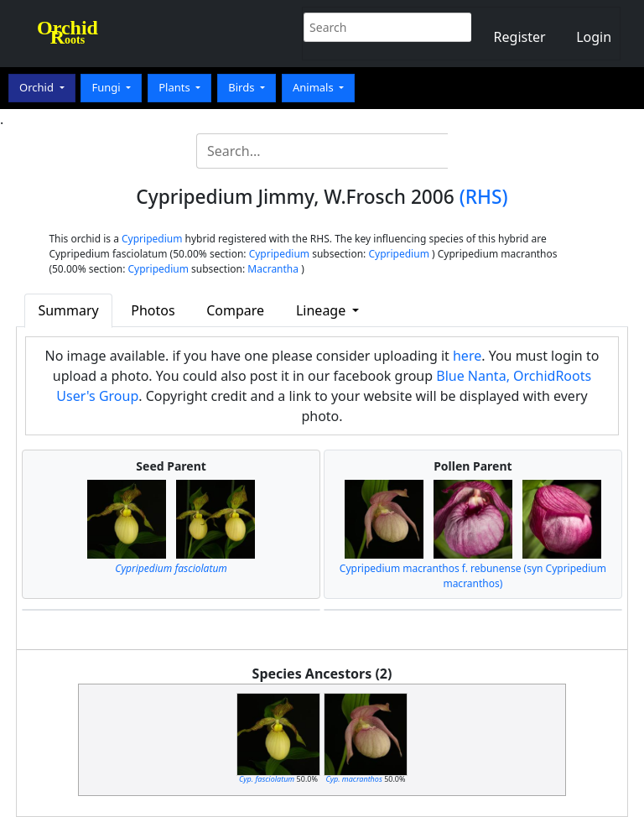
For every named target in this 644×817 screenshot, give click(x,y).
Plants (176, 87)
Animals (314, 87)
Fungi (107, 87)
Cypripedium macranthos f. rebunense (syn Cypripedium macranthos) (473, 576)
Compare (235, 310)
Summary (68, 310)
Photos (153, 310)
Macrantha (273, 269)
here (467, 356)
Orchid (38, 87)
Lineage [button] (322, 310)
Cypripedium (152, 239)
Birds (243, 87)
